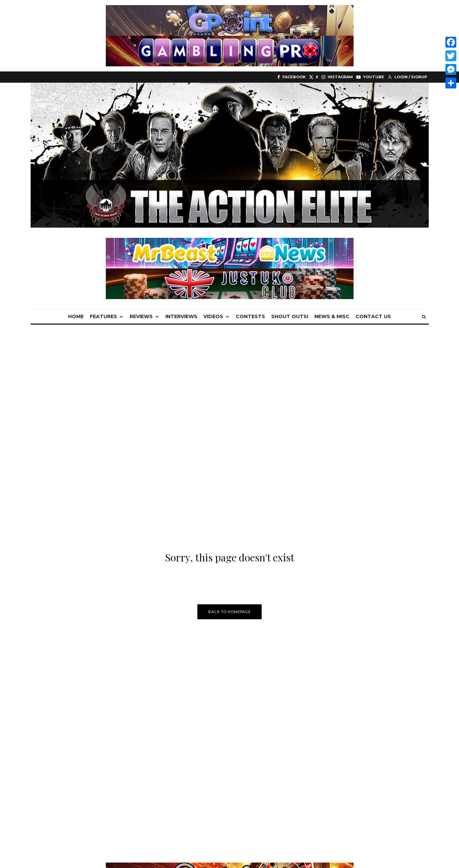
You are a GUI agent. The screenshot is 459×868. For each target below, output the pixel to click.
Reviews (141, 316)
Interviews (181, 316)
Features (103, 316)
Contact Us (373, 316)
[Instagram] (337, 77)
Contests (250, 316)
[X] (314, 77)
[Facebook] (291, 77)
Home (76, 316)
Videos (213, 316)
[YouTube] (370, 77)
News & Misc (332, 316)
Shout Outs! (290, 316)
